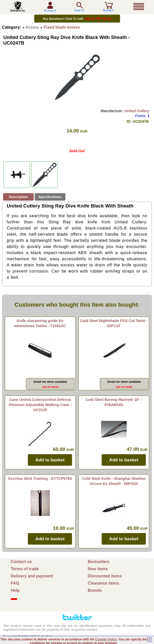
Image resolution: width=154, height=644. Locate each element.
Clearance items (104, 583)
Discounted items (105, 576)
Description (18, 197)
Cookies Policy (106, 639)
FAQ (15, 583)
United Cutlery (137, 111)
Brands (95, 590)
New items (98, 569)
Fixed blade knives (62, 27)
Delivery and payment (32, 576)
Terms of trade (25, 569)
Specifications (50, 197)
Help (15, 590)
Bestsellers (99, 562)
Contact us (21, 562)
